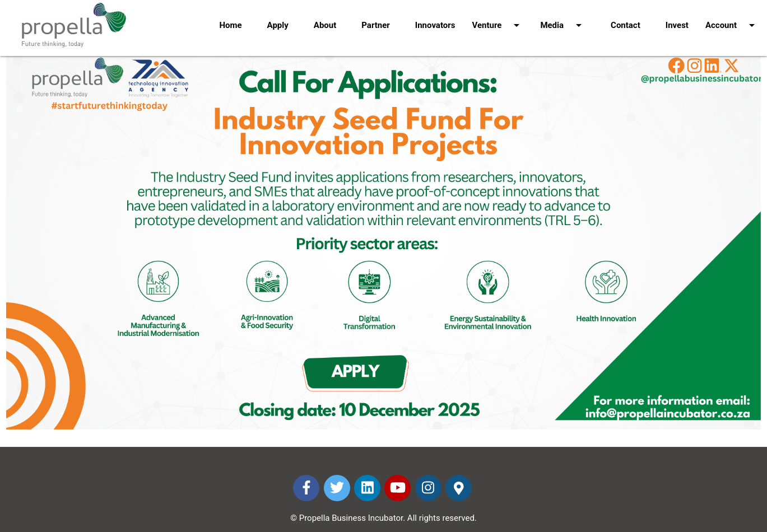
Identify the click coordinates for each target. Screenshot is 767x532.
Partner (376, 25)
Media (563, 18)
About (325, 25)
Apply (278, 25)
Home (230, 25)
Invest (677, 25)
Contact (626, 25)
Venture (498, 18)
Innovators (435, 25)
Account (732, 18)
